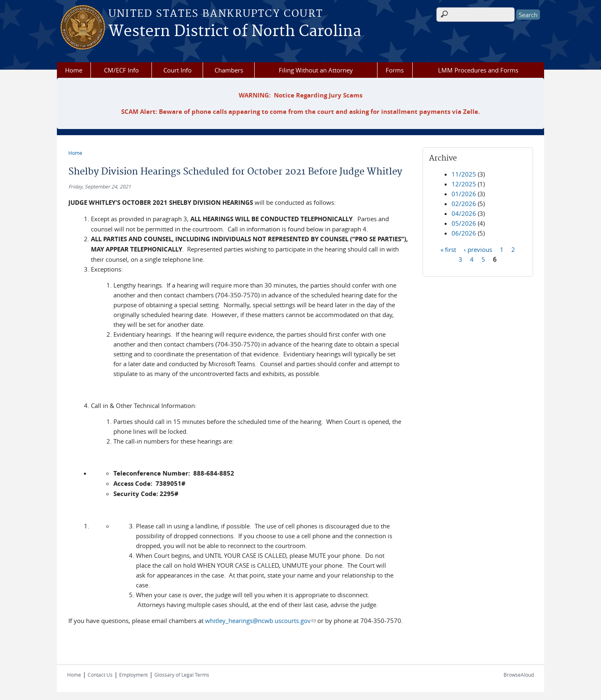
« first (448, 249)
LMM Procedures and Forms (478, 70)
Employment (133, 675)
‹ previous (478, 249)
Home (74, 70)
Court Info (177, 70)
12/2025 (464, 184)
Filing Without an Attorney (316, 70)
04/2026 (464, 213)
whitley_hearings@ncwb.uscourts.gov (260, 621)
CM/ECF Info (121, 70)
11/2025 (464, 174)
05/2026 (464, 223)
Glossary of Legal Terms (182, 675)
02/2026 (464, 204)
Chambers (229, 70)
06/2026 (464, 233)
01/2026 (464, 194)
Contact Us (100, 675)
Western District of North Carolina (235, 32)
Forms (395, 70)
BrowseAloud (519, 675)
